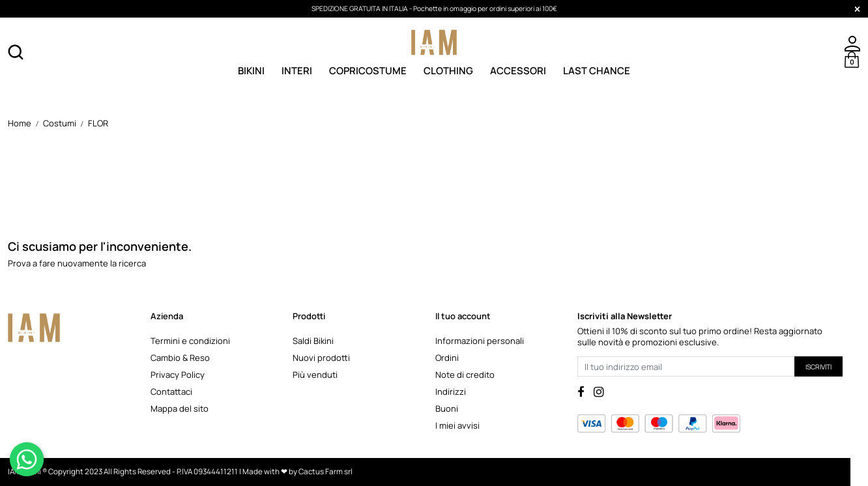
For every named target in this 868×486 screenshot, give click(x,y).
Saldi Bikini (313, 341)
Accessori (518, 70)
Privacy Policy (178, 375)
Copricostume (368, 70)
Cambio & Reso (180, 358)
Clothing (448, 70)
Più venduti (315, 375)
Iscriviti (818, 367)
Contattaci (171, 392)
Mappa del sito (180, 408)
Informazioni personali (480, 341)
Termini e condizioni (190, 341)
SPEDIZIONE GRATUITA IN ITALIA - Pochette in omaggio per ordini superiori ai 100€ (434, 8)
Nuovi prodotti (321, 358)
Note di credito (465, 375)
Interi (297, 70)
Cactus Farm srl (325, 472)
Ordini (447, 358)
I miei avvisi (457, 425)
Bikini (251, 70)
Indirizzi (451, 392)
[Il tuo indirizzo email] (686, 366)
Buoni (447, 408)
